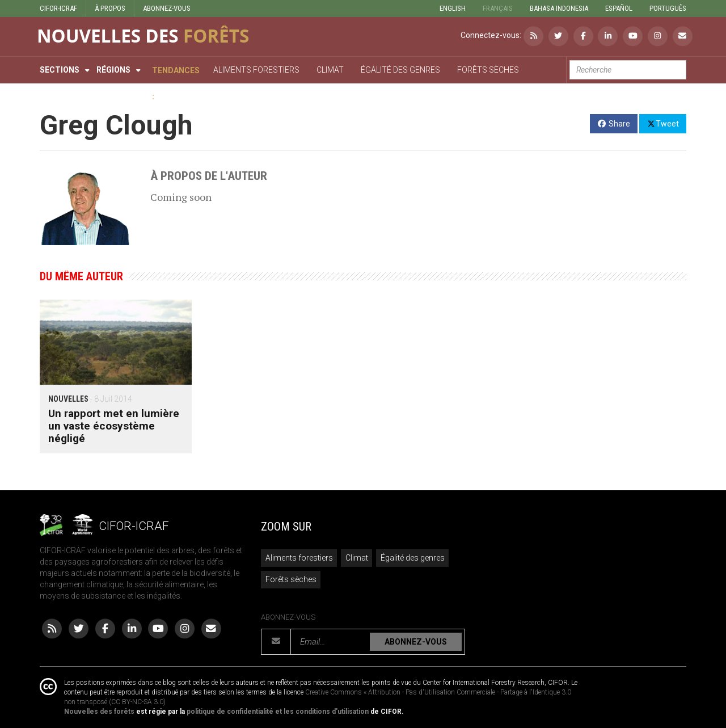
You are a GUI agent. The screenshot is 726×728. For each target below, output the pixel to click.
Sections (60, 70)
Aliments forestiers (299, 558)
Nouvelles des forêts (99, 712)
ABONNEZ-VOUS (167, 8)
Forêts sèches (291, 579)
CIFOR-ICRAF (58, 8)
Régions (113, 70)
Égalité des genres (413, 558)
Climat (357, 558)
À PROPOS (110, 8)
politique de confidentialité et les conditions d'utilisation (278, 712)
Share (614, 124)
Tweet (663, 123)
